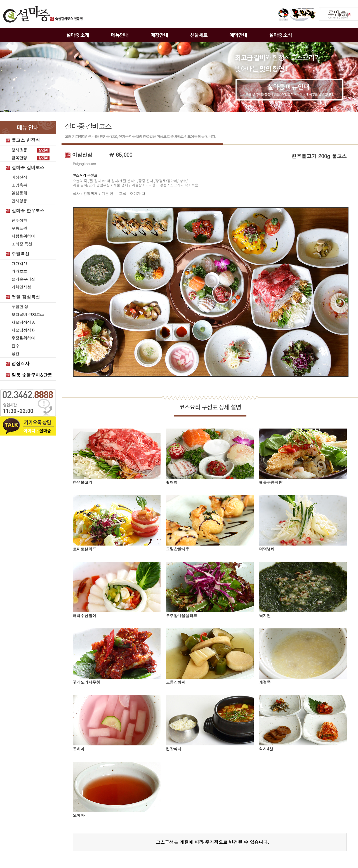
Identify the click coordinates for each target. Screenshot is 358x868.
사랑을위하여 (23, 236)
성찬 (15, 354)
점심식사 (20, 363)
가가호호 (19, 271)
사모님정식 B (23, 330)
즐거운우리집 (23, 279)
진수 (15, 346)
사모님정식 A (23, 322)
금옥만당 (19, 158)
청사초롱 (19, 150)
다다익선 (19, 264)
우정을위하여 (23, 338)
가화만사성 (21, 287)
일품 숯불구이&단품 (32, 375)
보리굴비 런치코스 (28, 314)
